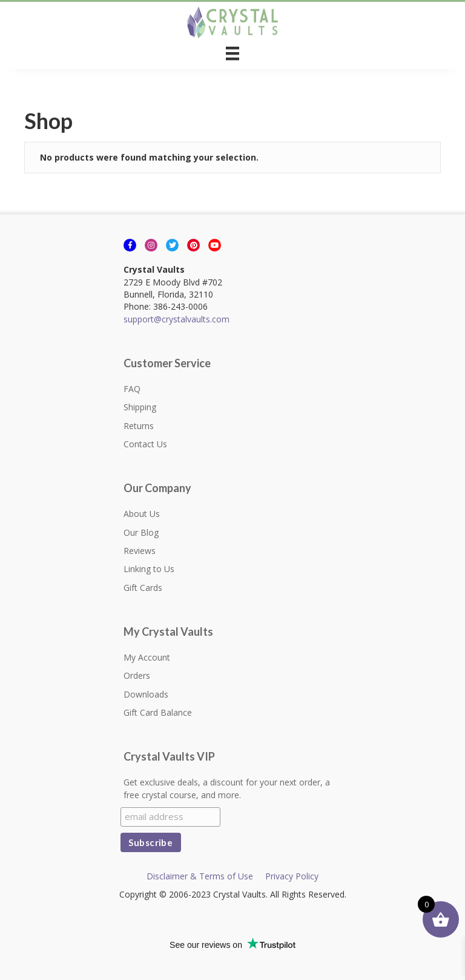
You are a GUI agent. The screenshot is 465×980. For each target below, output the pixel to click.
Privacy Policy (292, 876)
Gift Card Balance (158, 712)
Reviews (140, 551)
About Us (142, 514)
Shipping (140, 407)
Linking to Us (149, 569)
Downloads (146, 694)
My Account (147, 657)
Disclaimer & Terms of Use (200, 876)
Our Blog (141, 532)
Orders (137, 675)
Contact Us (145, 444)
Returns (139, 426)
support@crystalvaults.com (176, 319)
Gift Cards (143, 588)
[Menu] (232, 53)
